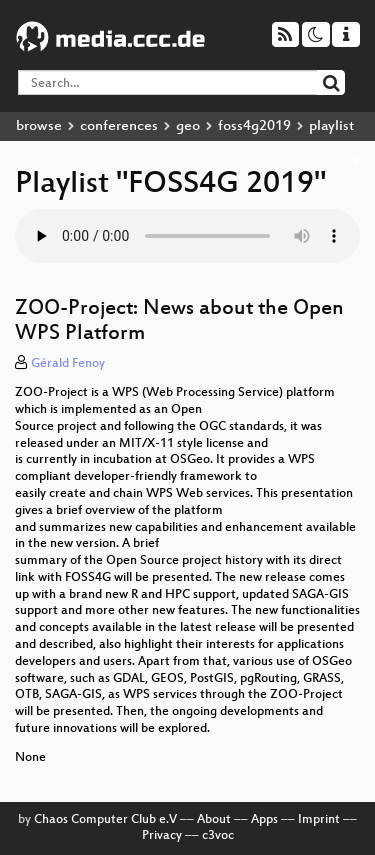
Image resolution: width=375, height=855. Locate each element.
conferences (119, 126)
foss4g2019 (254, 126)
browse (39, 126)
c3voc (218, 836)
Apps (264, 820)
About (214, 820)
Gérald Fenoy (68, 364)
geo (188, 126)
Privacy (162, 836)
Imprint (319, 820)
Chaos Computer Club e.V (105, 820)
